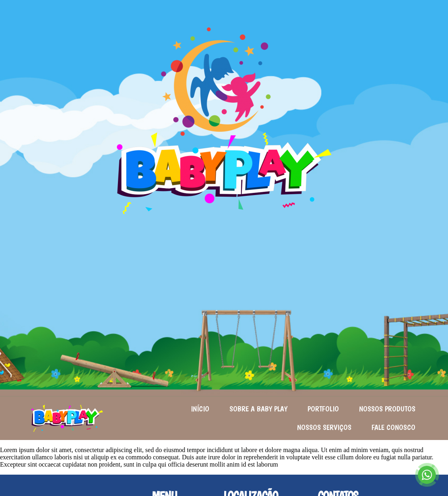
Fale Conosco (393, 427)
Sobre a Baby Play (258, 409)
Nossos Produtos (387, 409)
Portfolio (323, 409)
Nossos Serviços (324, 427)
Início (200, 409)
